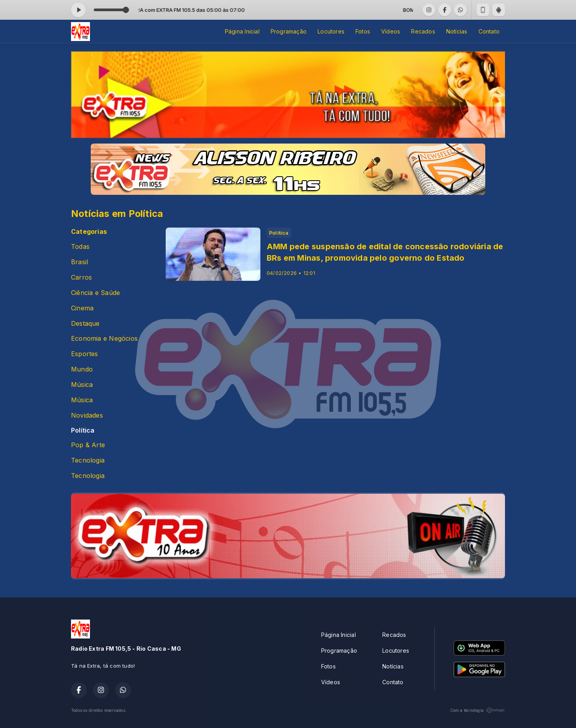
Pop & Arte (88, 445)
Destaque (85, 324)
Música (82, 385)
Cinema (82, 308)
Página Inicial (242, 31)
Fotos (363, 31)
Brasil (79, 262)
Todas (80, 247)
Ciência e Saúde (95, 293)
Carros (81, 277)
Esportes (85, 354)
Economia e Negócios (104, 339)
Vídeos (391, 31)
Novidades (87, 415)
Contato (489, 31)
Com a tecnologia (478, 710)
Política (83, 430)
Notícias (457, 31)
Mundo (82, 369)
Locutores (331, 31)
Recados (423, 31)
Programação (289, 31)
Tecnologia (88, 460)
